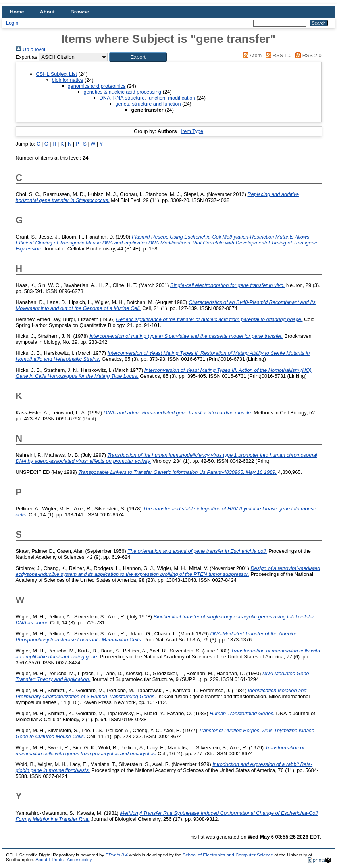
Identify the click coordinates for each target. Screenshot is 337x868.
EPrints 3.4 (116, 855)
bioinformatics (68, 80)
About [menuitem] (47, 12)
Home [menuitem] (17, 12)
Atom (251, 55)
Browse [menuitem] (80, 12)
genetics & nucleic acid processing (123, 92)
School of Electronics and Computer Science (228, 855)
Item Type (192, 131)
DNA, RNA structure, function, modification (147, 98)
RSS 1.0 (277, 55)
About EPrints (49, 860)
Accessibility (79, 860)
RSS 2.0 (307, 55)
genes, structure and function (148, 104)
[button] (138, 57)
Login (12, 23)
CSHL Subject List (57, 74)
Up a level (31, 49)
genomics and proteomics (97, 86)
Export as (27, 57)
